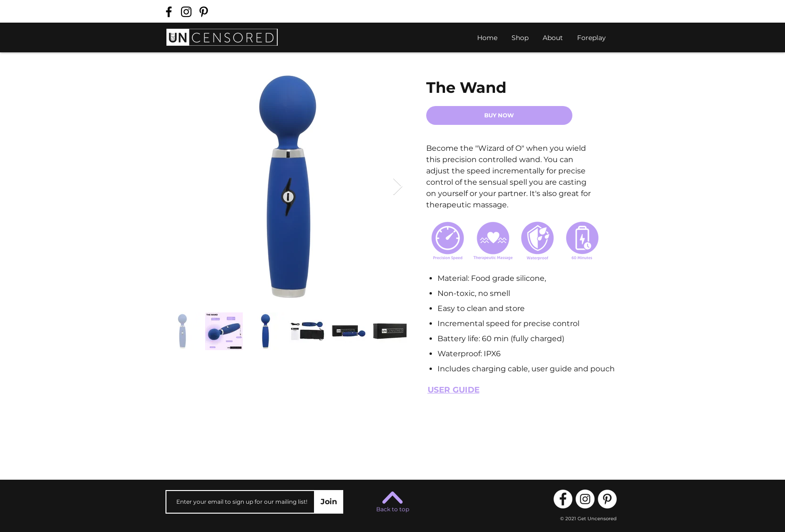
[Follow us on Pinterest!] (204, 12)
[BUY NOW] (499, 115)
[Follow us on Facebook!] (169, 12)
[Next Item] (398, 187)
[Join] (329, 502)
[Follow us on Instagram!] (186, 12)
